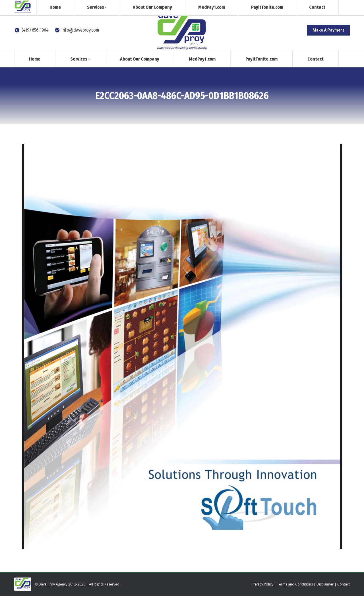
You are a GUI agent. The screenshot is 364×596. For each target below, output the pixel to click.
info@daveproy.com (77, 30)
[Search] (303, 5)
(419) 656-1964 (31, 30)
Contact (344, 584)
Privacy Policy (262, 584)
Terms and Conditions (295, 584)
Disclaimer (325, 584)
